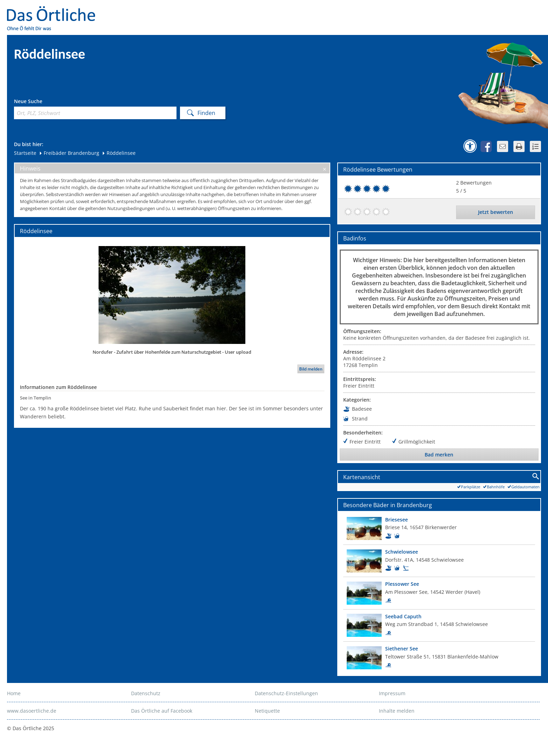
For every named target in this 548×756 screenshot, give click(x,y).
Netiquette (267, 711)
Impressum (392, 693)
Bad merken (439, 455)
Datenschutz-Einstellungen (286, 693)
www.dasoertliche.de (32, 711)
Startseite (25, 153)
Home (14, 693)
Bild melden (311, 369)
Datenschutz (146, 693)
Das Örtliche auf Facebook (162, 711)
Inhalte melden (397, 711)
